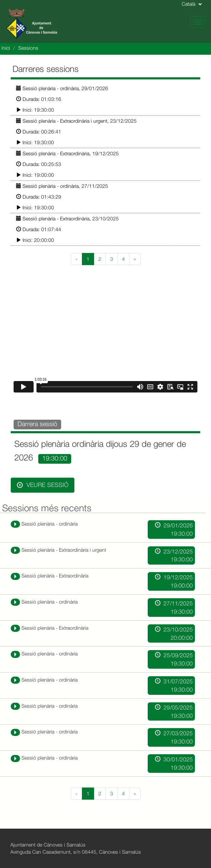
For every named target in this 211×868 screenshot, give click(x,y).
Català (192, 4)
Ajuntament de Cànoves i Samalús (48, 845)
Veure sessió (43, 485)
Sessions (28, 48)
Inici (6, 48)
